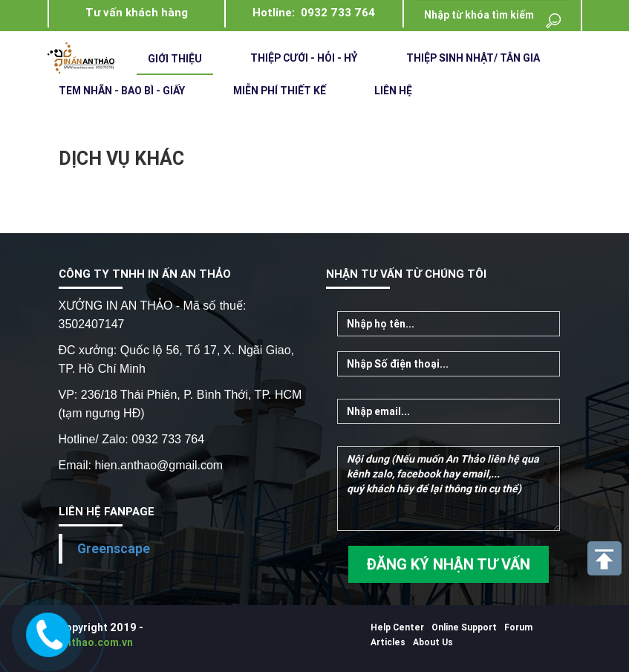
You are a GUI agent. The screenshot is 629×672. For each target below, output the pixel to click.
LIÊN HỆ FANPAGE (107, 511)
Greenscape (114, 548)
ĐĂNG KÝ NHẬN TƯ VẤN (448, 564)
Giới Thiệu (175, 59)
